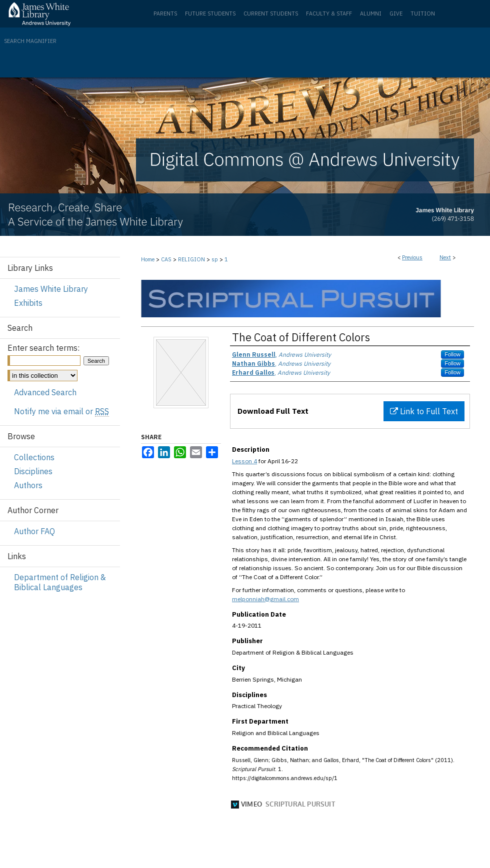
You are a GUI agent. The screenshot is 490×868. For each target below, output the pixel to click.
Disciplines (33, 471)
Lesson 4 (244, 461)
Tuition (423, 13)
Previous (412, 257)
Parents (165, 13)
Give (396, 13)
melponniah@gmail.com (265, 599)
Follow (452, 354)
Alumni (371, 13)
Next (445, 257)
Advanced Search (45, 392)
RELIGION (191, 259)
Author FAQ (34, 531)
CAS (166, 259)
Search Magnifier (30, 41)
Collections (34, 457)
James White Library (51, 289)
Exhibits (28, 303)
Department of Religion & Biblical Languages (60, 582)
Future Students (210, 13)
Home (148, 259)
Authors (28, 485)
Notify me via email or (61, 411)
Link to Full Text (424, 411)
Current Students (271, 13)
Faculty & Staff (329, 13)
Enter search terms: (43, 348)
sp (215, 259)
